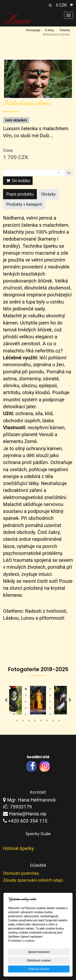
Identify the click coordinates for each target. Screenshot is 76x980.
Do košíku (18, 181)
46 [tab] (17, 722)
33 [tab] (44, 709)
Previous (6, 700)
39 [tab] (26, 715)
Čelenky (65, 30)
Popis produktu (20, 194)
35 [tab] (56, 709)
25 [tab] (50, 703)
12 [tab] (26, 696)
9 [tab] (62, 690)
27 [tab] (62, 703)
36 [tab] (62, 709)
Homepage (33, 30)
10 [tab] (14, 696)
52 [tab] (53, 722)
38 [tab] (20, 715)
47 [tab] (23, 722)
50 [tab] (41, 722)
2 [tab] (20, 690)
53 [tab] (59, 722)
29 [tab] (20, 709)
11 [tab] (20, 696)
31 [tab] (32, 709)
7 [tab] (50, 690)
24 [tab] (44, 703)
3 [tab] (26, 690)
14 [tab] (38, 696)
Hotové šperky (18, 848)
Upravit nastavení (39, 952)
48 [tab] (29, 722)
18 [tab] (62, 696)
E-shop (50, 30)
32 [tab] (38, 709)
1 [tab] (14, 690)
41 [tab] (38, 715)
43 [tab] (50, 715)
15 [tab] (44, 696)
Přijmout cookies (39, 969)
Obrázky (48, 194)
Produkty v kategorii (24, 204)
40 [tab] (32, 715)
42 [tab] (44, 715)
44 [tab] (56, 715)
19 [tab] (14, 703)
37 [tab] (14, 715)
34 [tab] (50, 709)
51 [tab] (47, 722)
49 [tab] (35, 722)
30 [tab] (26, 709)
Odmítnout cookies (39, 960)
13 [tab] (32, 696)
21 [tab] (26, 703)
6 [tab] (44, 690)
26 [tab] (56, 703)
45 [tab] (62, 715)
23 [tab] (38, 703)
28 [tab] (14, 709)
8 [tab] (56, 690)
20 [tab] (20, 703)
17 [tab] (56, 696)
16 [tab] (50, 696)
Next (70, 700)
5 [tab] (38, 690)
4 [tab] (32, 690)
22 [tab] (32, 703)
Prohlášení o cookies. (22, 941)
